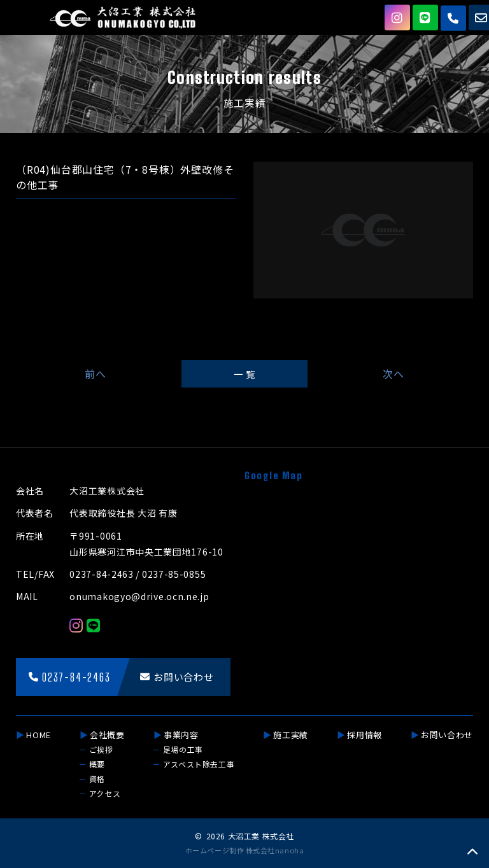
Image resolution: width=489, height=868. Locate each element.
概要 (97, 764)
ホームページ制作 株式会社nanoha (244, 850)
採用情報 (365, 735)
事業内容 (181, 735)
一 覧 (244, 374)
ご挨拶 (101, 749)
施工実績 (291, 735)
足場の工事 (183, 749)
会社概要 (107, 735)
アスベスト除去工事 (199, 764)
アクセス (105, 793)
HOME (39, 735)
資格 (97, 779)
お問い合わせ (447, 735)
